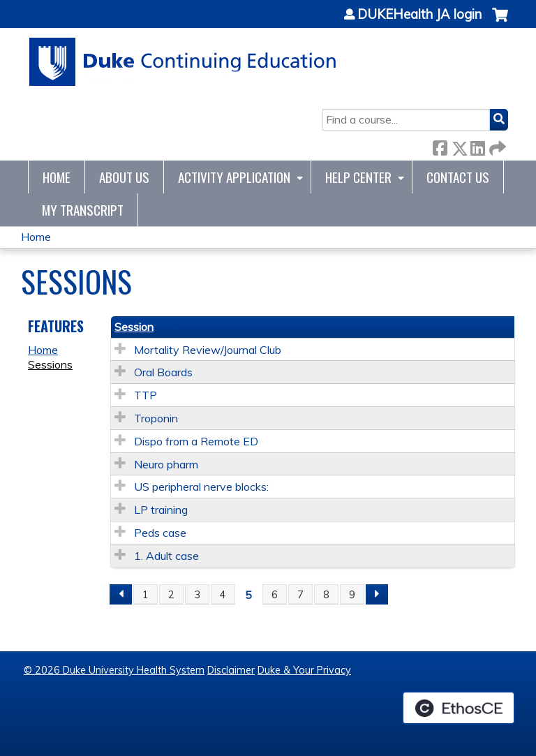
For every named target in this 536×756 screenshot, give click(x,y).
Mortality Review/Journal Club (208, 350)
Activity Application (234, 177)
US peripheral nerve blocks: (201, 487)
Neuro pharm (166, 464)
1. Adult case (166, 556)
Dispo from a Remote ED (196, 441)
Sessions (50, 364)
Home (57, 177)
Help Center (358, 177)
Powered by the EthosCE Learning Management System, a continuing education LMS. (459, 708)
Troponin (156, 418)
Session (134, 327)
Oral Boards (163, 372)
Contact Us (458, 177)
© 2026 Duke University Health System (114, 670)
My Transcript (83, 210)
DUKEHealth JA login (419, 15)
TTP (146, 395)
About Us (124, 177)
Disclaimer (231, 670)
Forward (496, 146)
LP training (161, 510)
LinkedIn (477, 146)
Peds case (160, 533)
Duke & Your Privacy (304, 670)
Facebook (440, 146)
